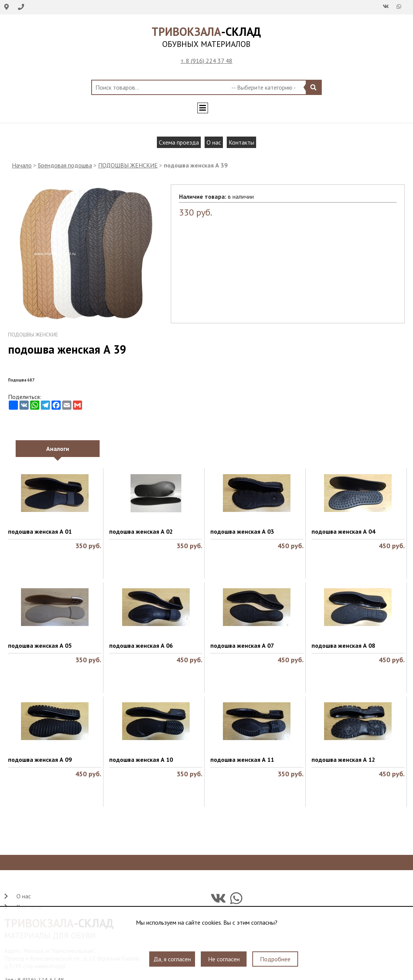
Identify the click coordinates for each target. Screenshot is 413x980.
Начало (22, 165)
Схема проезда (179, 142)
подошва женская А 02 (141, 531)
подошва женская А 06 (141, 645)
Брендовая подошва (65, 165)
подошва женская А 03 (242, 531)
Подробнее (275, 959)
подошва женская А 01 (40, 531)
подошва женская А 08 (343, 645)
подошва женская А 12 (343, 760)
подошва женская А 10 (141, 760)
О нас (214, 142)
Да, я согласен (172, 959)
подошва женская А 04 (343, 531)
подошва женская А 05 (40, 645)
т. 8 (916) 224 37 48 (206, 61)
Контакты (241, 142)
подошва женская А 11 (242, 760)
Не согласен (224, 959)
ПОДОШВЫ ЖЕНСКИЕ (128, 165)
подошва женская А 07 (242, 645)
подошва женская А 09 (40, 760)
